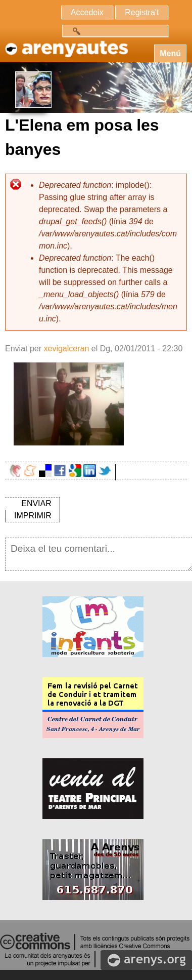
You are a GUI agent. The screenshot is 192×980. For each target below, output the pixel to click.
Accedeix (87, 12)
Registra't (142, 12)
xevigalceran (66, 349)
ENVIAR (36, 503)
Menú (170, 53)
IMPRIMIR (33, 516)
